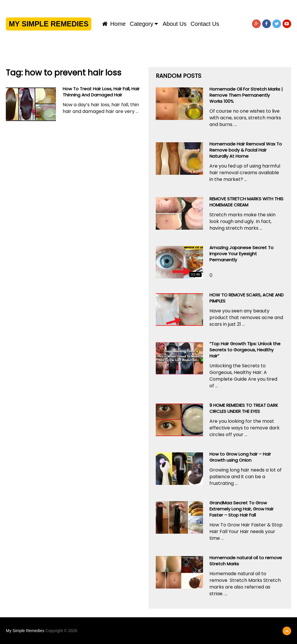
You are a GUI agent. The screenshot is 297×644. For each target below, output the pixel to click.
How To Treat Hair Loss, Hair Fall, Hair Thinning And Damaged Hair (101, 92)
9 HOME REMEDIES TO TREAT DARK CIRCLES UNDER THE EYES (244, 408)
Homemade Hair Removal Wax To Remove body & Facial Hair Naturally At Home (246, 150)
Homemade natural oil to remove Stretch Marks (246, 561)
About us (175, 24)
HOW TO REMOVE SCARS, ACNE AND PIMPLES (247, 298)
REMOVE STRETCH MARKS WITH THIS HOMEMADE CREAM (246, 202)
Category (141, 24)
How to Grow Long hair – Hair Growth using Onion (240, 457)
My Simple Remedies (49, 24)
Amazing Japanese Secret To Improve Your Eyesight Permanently (241, 254)
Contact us (205, 24)
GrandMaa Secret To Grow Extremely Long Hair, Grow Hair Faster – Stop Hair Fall (241, 509)
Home (114, 24)
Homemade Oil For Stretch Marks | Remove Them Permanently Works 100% (246, 95)
